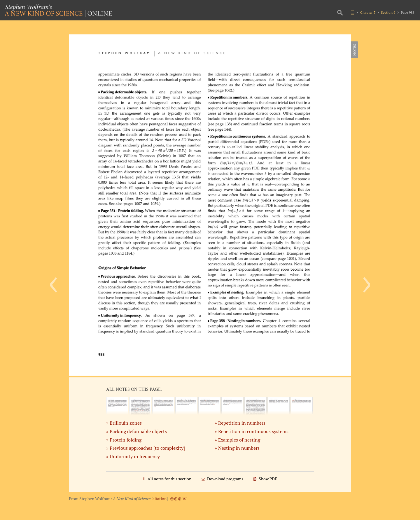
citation (160, 499)
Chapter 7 (368, 12)
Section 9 (388, 12)
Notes (355, 50)
